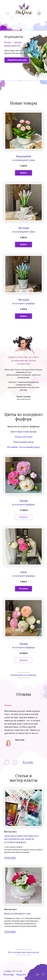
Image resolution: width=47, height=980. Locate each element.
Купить (24, 173)
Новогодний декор (23, 442)
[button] (7, 762)
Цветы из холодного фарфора (23, 426)
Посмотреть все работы (23, 675)
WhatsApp (8, 974)
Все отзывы (28, 762)
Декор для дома (24, 437)
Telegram (21, 974)
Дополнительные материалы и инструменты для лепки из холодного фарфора (21, 839)
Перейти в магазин (17, 60)
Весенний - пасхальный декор (23, 447)
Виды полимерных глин (17, 913)
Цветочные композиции (23, 432)
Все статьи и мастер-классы (24, 952)
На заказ (23, 589)
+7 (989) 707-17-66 (12, 971)
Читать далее (10, 857)
